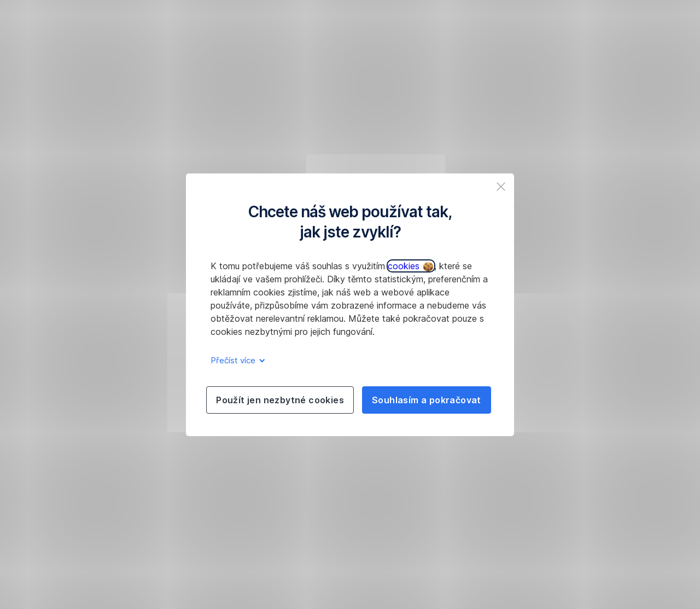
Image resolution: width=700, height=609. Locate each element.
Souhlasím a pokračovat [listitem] (427, 400)
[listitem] (501, 187)
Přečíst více (236, 360)
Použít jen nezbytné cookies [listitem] (280, 400)
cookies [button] (410, 266)
